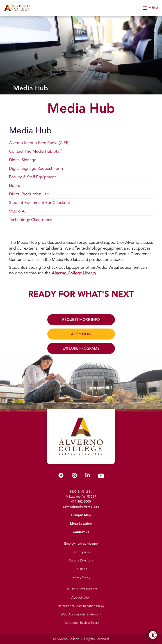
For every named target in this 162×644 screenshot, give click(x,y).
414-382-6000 (81, 502)
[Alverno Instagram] (74, 476)
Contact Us (81, 532)
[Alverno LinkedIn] (88, 476)
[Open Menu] (151, 8)
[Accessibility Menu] (153, 635)
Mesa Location (81, 524)
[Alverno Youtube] (101, 477)
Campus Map (81, 515)
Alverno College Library (74, 273)
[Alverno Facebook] (61, 476)
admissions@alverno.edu (81, 507)
